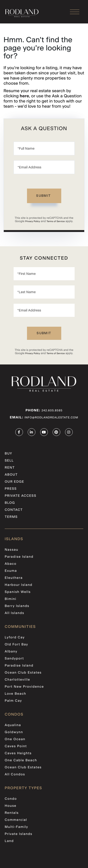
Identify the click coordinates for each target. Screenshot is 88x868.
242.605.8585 (52, 411)
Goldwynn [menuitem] (14, 732)
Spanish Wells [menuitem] (18, 592)
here (24, 96)
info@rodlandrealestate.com (51, 418)
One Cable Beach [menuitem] (21, 760)
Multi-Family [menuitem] (16, 827)
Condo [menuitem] (11, 799)
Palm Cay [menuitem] (13, 701)
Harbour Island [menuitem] (19, 585)
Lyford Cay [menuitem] (15, 637)
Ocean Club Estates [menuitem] (23, 673)
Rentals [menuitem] (12, 813)
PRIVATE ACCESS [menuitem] (21, 496)
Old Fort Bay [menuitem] (16, 644)
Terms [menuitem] (11, 517)
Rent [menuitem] (10, 468)
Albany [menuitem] (11, 652)
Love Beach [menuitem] (15, 694)
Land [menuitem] (9, 841)
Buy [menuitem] (8, 454)
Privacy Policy (33, 221)
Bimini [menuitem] (11, 599)
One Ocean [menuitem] (15, 739)
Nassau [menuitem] (11, 550)
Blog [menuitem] (10, 503)
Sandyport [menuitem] (14, 659)
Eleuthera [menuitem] (14, 578)
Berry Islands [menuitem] (17, 606)
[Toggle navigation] (75, 12)
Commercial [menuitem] (16, 820)
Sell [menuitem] (9, 461)
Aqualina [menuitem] (13, 725)
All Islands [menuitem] (14, 613)
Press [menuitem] (11, 489)
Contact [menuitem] (14, 510)
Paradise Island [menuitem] (19, 557)
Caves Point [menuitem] (16, 746)
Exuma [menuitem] (11, 571)
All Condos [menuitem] (15, 774)
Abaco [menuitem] (11, 564)
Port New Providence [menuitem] (24, 687)
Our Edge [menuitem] (14, 482)
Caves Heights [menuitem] (18, 753)
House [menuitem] (11, 806)
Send (44, 196)
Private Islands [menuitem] (19, 834)
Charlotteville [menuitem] (17, 680)
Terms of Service (56, 221)
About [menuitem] (11, 475)
